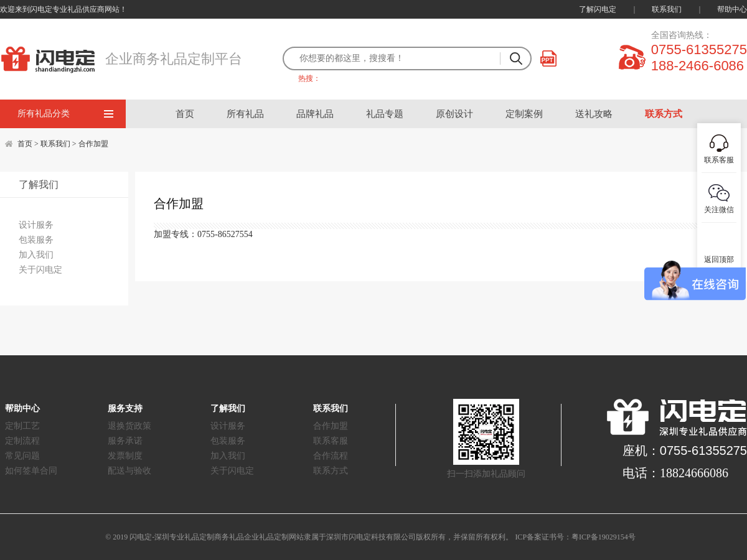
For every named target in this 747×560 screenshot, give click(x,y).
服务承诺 (125, 441)
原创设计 (454, 114)
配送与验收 (129, 471)
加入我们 (36, 255)
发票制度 (125, 456)
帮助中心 (732, 9)
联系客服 (331, 441)
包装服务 (36, 240)
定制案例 (524, 114)
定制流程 (22, 441)
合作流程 (331, 456)
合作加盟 (93, 144)
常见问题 (22, 456)
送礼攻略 (594, 114)
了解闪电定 (598, 9)
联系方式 (664, 114)
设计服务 (36, 225)
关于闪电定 (40, 270)
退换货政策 (129, 426)
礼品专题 (385, 114)
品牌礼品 (315, 114)
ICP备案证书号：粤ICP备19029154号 (575, 537)
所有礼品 (245, 114)
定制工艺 (22, 426)
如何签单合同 (31, 471)
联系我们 (667, 9)
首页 (185, 114)
